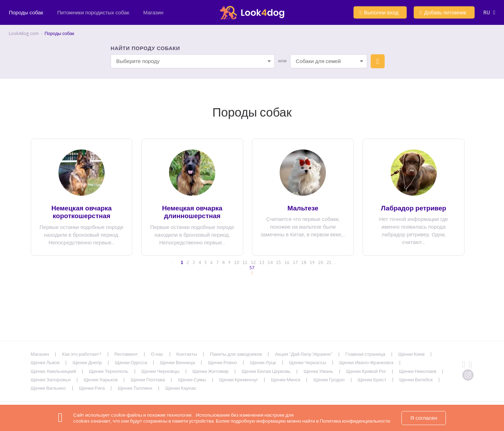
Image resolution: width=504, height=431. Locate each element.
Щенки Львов (45, 362)
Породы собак (26, 17)
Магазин (153, 12)
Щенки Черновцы (160, 371)
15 (279, 262)
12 (253, 262)
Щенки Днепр (87, 362)
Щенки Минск (286, 380)
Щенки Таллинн (135, 388)
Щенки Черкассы (308, 362)
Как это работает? (82, 354)
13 (262, 262)
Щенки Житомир (211, 371)
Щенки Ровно (222, 362)
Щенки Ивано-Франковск (366, 362)
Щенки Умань (318, 371)
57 (252, 268)
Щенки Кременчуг (239, 380)
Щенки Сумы (192, 380)
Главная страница (365, 354)
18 (304, 262)
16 (287, 262)
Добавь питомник (443, 12)
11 (245, 262)
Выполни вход (379, 12)
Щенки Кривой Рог (366, 371)
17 (295, 262)
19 (312, 262)
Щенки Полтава (148, 380)
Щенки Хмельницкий (54, 371)
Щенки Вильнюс (48, 388)
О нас (157, 354)
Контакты (187, 354)
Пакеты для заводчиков (236, 354)
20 (321, 262)
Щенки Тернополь (108, 371)
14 (270, 262)
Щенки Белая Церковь (266, 371)
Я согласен (424, 418)
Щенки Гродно (329, 380)
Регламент (126, 354)
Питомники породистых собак (93, 17)
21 (329, 262)
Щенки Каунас (181, 388)
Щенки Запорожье (51, 380)
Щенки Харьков (101, 380)
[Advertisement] (252, 324)
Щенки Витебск (416, 380)
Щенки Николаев (418, 371)
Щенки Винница (177, 362)
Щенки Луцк (263, 362)
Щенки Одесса (131, 362)
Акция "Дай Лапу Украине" (304, 354)
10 (237, 262)
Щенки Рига (92, 388)
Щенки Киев (411, 354)
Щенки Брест (372, 380)
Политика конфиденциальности (354, 421)
